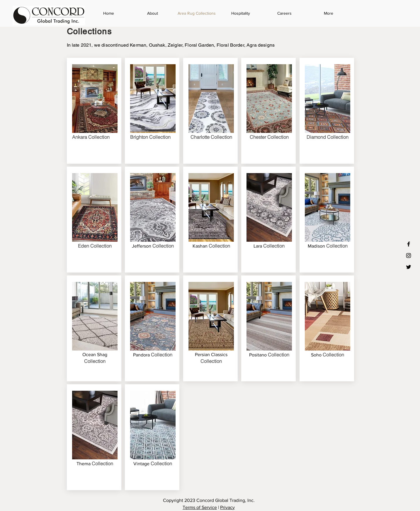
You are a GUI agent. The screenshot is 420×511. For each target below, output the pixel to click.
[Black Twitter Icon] (409, 267)
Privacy (227, 507)
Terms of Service (200, 507)
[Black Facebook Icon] (409, 244)
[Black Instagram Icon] (409, 256)
